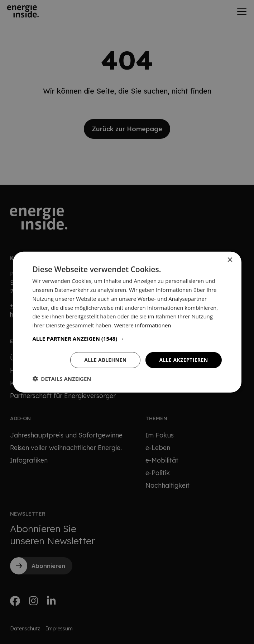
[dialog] (127, 322)
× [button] (230, 260)
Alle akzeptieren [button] (183, 360)
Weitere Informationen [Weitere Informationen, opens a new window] (143, 325)
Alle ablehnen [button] (105, 360)
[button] (127, 338)
